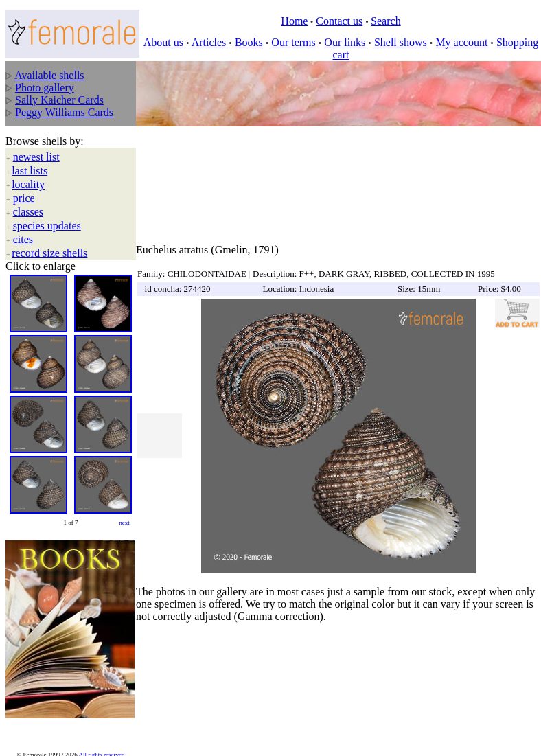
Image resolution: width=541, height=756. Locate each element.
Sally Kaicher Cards (59, 100)
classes (28, 212)
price (24, 198)
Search (386, 21)
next (124, 523)
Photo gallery (45, 88)
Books (249, 42)
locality (28, 184)
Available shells (49, 75)
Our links (345, 42)
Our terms (293, 42)
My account (461, 42)
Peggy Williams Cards (64, 112)
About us (163, 42)
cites (23, 239)
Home (294, 21)
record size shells (49, 253)
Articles (209, 42)
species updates (47, 226)
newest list (36, 157)
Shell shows (401, 42)
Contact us (339, 21)
